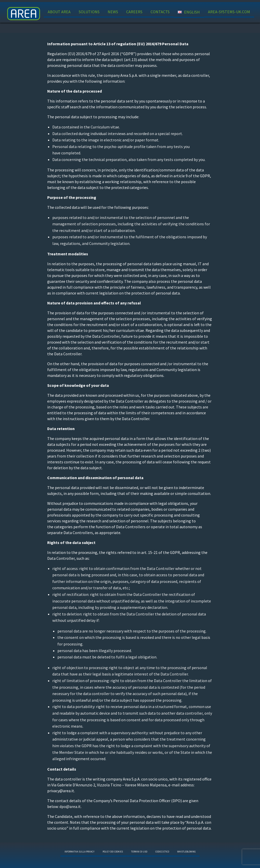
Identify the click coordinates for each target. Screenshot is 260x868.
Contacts (160, 12)
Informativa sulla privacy (79, 852)
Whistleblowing (186, 852)
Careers (134, 12)
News (113, 12)
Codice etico (162, 852)
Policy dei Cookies (113, 852)
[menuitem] (59, 12)
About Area (59, 12)
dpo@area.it (70, 806)
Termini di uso (139, 852)
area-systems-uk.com (229, 12)
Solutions (89, 12)
